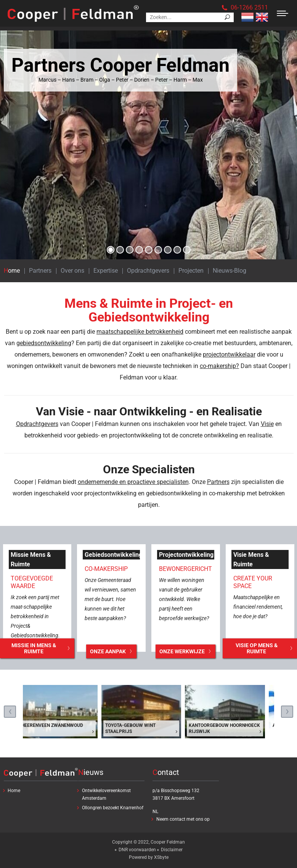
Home (12, 271)
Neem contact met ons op (183, 819)
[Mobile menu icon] (283, 13)
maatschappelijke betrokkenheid (140, 332)
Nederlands (247, 17)
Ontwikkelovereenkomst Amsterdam (106, 794)
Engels (262, 17)
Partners (40, 271)
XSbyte (161, 857)
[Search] (190, 17)
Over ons (72, 271)
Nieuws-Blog (230, 271)
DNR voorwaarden (137, 850)
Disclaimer (172, 850)
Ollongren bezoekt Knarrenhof (113, 808)
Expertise (106, 271)
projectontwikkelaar (229, 354)
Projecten (191, 271)
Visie (267, 424)
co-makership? (219, 366)
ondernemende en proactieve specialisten (133, 482)
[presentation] (10, 712)
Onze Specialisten (149, 469)
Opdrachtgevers (148, 271)
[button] (111, 250)
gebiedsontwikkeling (44, 343)
